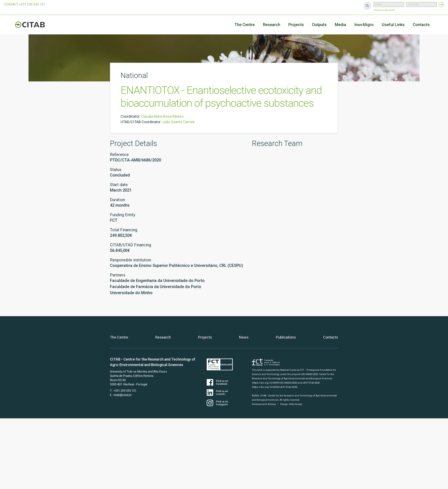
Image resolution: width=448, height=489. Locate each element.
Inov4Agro (364, 25)
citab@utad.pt (122, 395)
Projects (205, 337)
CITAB (35, 25)
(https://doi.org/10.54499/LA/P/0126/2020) (275, 387)
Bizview (272, 404)
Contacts (421, 25)
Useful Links (393, 25)
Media (340, 25)
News (244, 337)
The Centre (245, 25)
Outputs (319, 25)
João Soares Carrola (178, 122)
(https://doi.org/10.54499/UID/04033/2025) (275, 383)
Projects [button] (296, 25)
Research (272, 25)
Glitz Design (296, 404)
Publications (286, 337)
